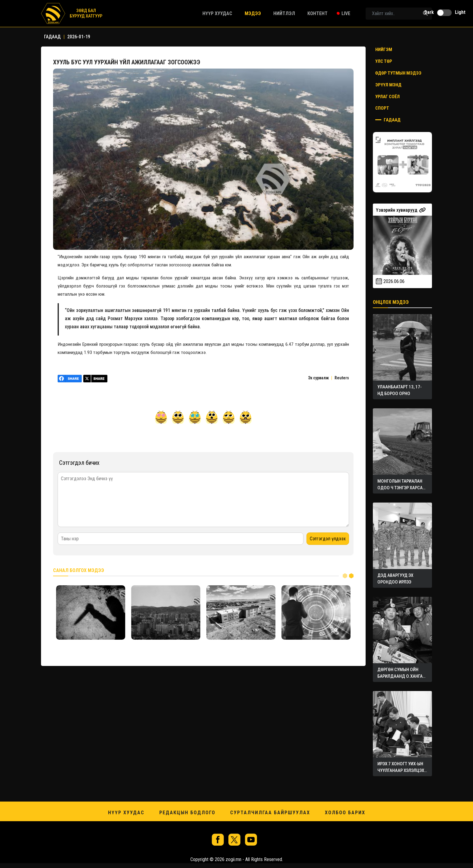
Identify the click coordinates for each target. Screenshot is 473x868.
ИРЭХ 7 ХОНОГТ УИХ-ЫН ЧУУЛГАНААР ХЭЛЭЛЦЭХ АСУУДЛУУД (401, 767)
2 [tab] (351, 575)
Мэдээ (253, 13)
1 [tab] (345, 575)
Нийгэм (384, 50)
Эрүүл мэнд (388, 85)
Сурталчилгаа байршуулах (270, 813)
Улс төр (384, 61)
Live (346, 13)
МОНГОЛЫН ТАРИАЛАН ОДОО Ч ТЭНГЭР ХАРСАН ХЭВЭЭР (401, 485)
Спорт (382, 108)
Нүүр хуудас (217, 13)
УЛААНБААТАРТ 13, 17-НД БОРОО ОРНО (400, 390)
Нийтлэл (284, 13)
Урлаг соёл (387, 97)
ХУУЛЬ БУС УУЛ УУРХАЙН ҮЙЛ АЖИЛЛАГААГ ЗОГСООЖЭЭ (127, 62)
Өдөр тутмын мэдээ (398, 73)
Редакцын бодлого (187, 813)
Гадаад (388, 120)
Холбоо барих (345, 813)
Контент (317, 13)
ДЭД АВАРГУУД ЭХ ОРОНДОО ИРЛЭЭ (395, 579)
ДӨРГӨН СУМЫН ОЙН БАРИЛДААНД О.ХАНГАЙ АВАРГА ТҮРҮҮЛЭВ (401, 673)
